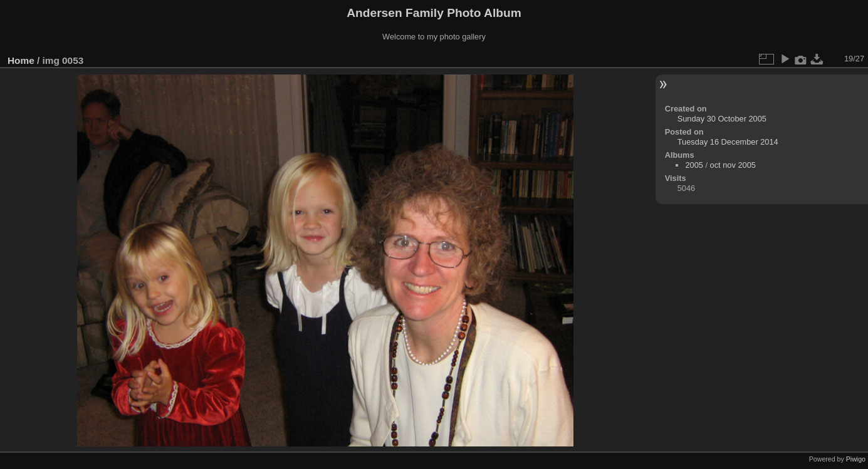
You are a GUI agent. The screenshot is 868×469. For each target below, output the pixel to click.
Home (21, 60)
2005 (694, 165)
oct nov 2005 (733, 165)
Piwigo (856, 459)
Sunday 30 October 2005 (722, 119)
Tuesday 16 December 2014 (728, 142)
